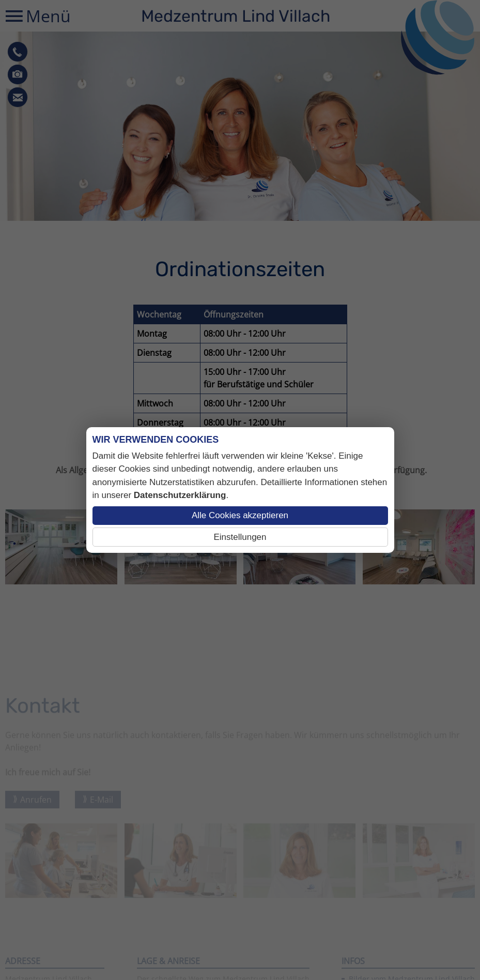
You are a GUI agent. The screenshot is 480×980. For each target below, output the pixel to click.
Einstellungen (240, 537)
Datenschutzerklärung (180, 495)
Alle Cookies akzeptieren (240, 515)
